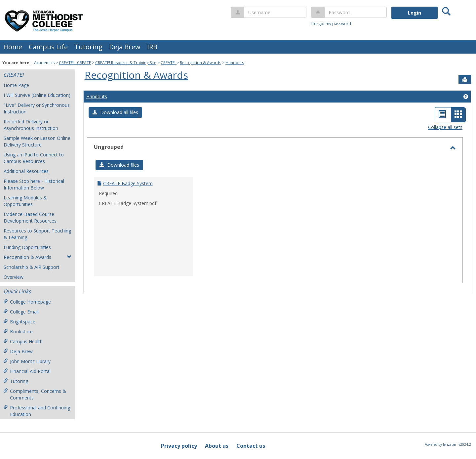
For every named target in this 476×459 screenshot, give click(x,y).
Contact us (251, 446)
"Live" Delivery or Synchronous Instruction (37, 108)
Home (13, 47)
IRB (152, 47)
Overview (14, 277)
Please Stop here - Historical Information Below (34, 184)
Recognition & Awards (200, 63)
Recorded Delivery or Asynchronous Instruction (31, 125)
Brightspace (19, 322)
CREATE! (169, 63)
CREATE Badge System (128, 183)
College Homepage (27, 302)
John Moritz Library (27, 361)
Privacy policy (179, 446)
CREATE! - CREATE (75, 63)
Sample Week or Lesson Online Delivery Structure (37, 141)
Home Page (16, 85)
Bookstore (18, 332)
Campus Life (48, 47)
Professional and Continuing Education (37, 411)
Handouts (235, 63)
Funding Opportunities (27, 247)
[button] (115, 112)
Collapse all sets (445, 127)
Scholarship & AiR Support (32, 267)
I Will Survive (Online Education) (37, 95)
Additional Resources (26, 171)
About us (217, 446)
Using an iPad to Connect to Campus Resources (34, 158)
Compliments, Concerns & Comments (35, 394)
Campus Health (23, 341)
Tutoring (88, 47)
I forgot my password (331, 24)
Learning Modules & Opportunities (25, 201)
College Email (21, 312)
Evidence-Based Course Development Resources (30, 217)
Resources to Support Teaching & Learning (37, 234)
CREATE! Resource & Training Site (126, 63)
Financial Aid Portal (27, 371)
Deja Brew (125, 47)
